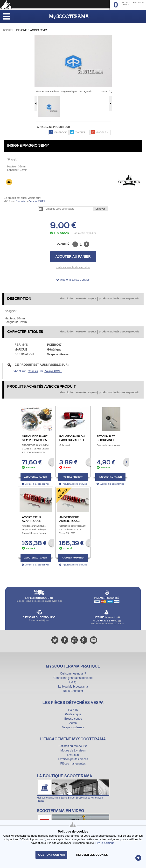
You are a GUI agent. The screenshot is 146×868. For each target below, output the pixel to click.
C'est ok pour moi (51, 855)
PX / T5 (73, 710)
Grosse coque (73, 719)
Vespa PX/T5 (37, 201)
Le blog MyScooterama (73, 687)
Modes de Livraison (73, 751)
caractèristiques (86, 299)
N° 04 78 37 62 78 (104, 621)
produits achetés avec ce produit (119, 299)
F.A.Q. (73, 682)
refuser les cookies (92, 855)
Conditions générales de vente (73, 678)
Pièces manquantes (73, 764)
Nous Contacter (73, 691)
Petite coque (73, 714)
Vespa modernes (73, 727)
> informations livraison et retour (73, 267)
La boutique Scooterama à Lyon (73, 788)
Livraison (73, 755)
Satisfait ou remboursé (73, 746)
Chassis (20, 201)
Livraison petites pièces (73, 759)
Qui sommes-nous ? (73, 674)
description (67, 299)
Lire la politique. (105, 843)
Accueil (8, 30)
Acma (73, 723)
